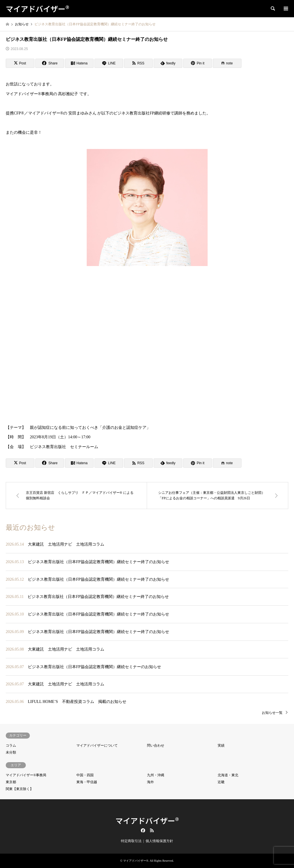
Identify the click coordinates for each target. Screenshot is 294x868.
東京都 (11, 782)
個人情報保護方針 (159, 841)
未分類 (11, 752)
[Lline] (109, 63)
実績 (221, 745)
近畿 (221, 782)
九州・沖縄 (156, 775)
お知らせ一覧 (272, 713)
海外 (150, 782)
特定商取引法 (131, 841)
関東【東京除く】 (20, 789)
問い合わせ (156, 745)
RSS (152, 830)
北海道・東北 (228, 775)
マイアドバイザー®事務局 (26, 775)
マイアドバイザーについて (97, 745)
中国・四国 (85, 775)
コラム (11, 745)
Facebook (142, 830)
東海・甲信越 (87, 782)
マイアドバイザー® (147, 820)
